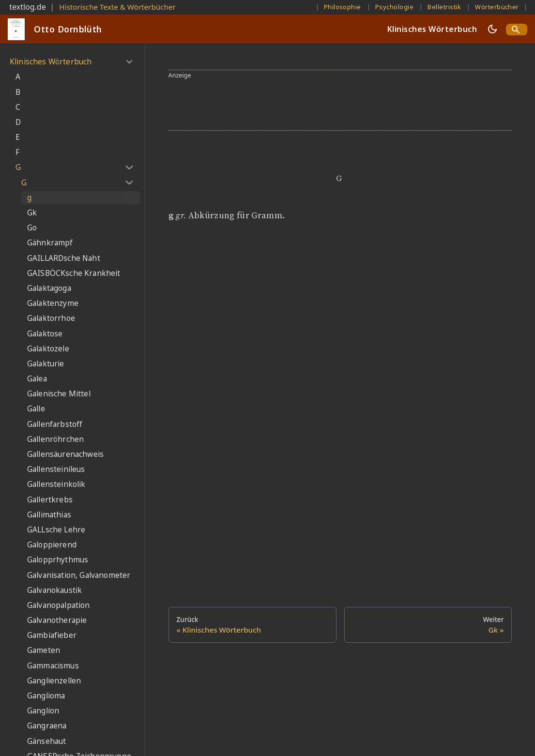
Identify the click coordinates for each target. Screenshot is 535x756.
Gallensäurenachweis (65, 454)
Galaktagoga (49, 288)
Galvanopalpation (59, 605)
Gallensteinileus (56, 469)
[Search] (517, 30)
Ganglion (43, 711)
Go (32, 228)
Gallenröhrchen (55, 439)
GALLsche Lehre (56, 530)
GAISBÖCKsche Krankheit (74, 273)
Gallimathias (49, 515)
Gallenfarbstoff (55, 424)
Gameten (44, 650)
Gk (32, 213)
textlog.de (28, 7)
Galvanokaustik (54, 590)
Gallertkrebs (50, 500)
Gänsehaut (46, 741)
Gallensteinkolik (56, 484)
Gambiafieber (52, 635)
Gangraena (47, 726)
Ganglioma (46, 696)
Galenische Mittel (59, 394)
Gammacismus (53, 666)
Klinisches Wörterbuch (432, 29)
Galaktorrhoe (51, 318)
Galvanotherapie (57, 620)
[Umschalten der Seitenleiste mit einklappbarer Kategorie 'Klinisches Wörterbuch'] (129, 62)
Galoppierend (52, 545)
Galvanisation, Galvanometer (79, 575)
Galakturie (46, 364)
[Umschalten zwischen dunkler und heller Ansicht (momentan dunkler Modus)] (492, 29)
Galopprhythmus (58, 560)
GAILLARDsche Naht (64, 258)
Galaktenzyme (53, 303)
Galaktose (45, 334)
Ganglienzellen (54, 681)
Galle (36, 409)
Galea (37, 379)
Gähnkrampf (50, 243)
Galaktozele (48, 349)
